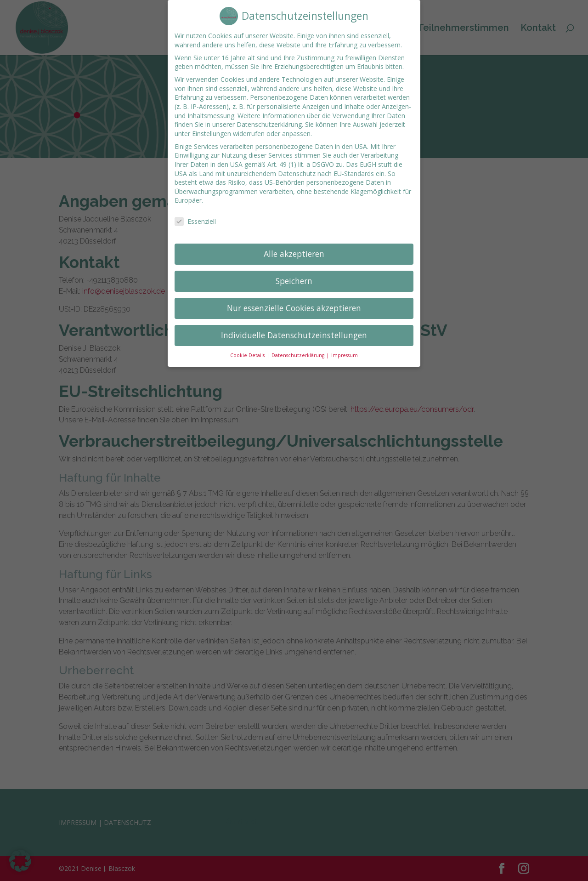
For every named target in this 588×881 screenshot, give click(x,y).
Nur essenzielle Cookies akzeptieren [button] (294, 299)
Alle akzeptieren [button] (294, 245)
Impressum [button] (345, 346)
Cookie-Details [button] (248, 346)
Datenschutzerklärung (269, 116)
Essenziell (195, 213)
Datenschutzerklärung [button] (299, 346)
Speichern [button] (294, 272)
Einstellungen (212, 124)
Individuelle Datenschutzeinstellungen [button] (294, 326)
